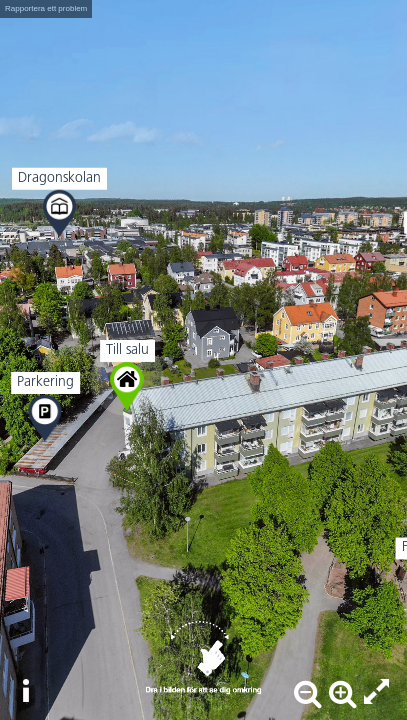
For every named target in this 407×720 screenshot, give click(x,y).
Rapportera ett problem (46, 8)
